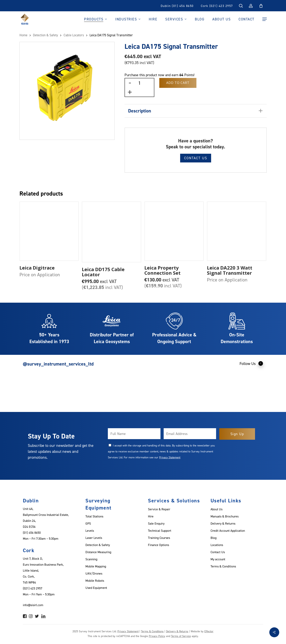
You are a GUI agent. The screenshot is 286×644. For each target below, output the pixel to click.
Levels (90, 531)
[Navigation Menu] (265, 19)
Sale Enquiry (156, 523)
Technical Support (160, 531)
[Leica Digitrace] (49, 231)
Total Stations (94, 516)
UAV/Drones (94, 573)
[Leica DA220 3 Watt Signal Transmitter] (237, 231)
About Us (216, 509)
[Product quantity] (140, 83)
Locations (217, 545)
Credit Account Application (228, 531)
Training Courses (159, 538)
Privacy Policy (157, 636)
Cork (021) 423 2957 (217, 6)
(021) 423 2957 (33, 588)
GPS (88, 523)
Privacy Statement (170, 457)
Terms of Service (181, 636)
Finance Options (158, 545)
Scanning (91, 559)
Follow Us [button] (251, 363)
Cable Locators (74, 35)
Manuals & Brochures (225, 516)
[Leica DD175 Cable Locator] (112, 232)
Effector (209, 631)
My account (218, 559)
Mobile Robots (95, 581)
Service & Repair (159, 509)
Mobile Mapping (96, 566)
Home (23, 35)
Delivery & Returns (223, 523)
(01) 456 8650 (32, 533)
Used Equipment (96, 588)
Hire (151, 516)
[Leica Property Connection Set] (174, 231)
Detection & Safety (45, 35)
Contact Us (196, 158)
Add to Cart (178, 83)
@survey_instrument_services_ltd (58, 364)
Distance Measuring (98, 552)
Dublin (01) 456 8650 (177, 6)
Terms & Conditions (223, 566)
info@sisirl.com (33, 605)
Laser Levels (94, 538)
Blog (214, 538)
